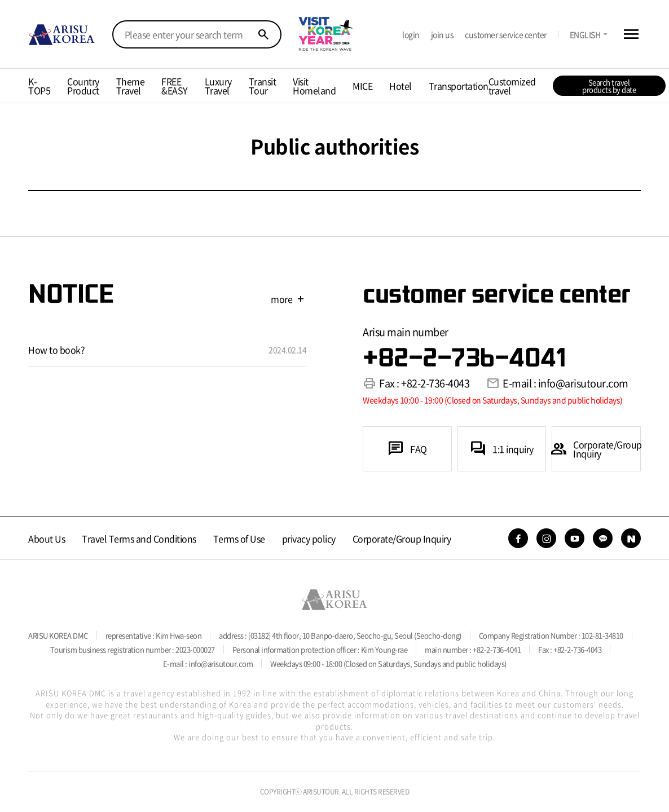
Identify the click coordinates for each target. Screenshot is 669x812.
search (263, 34)
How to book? (56, 350)
